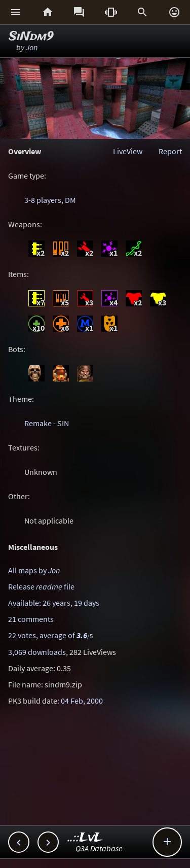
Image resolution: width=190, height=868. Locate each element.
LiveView (128, 151)
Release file (41, 586)
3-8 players (43, 200)
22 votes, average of (50, 635)
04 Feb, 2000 (82, 701)
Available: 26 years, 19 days (54, 603)
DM (70, 200)
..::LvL (85, 838)
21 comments (31, 619)
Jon (32, 47)
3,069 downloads (37, 652)
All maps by (34, 570)
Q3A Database (99, 848)
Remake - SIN (47, 423)
